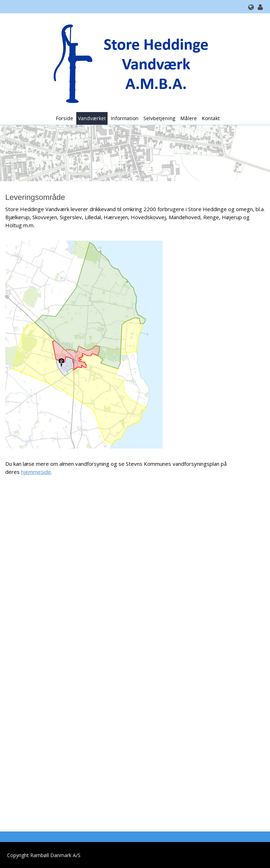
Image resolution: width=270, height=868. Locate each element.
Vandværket (92, 118)
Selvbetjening (159, 118)
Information (125, 118)
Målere (189, 118)
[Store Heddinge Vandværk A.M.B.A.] (133, 62)
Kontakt (211, 118)
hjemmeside (36, 472)
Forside (65, 118)
